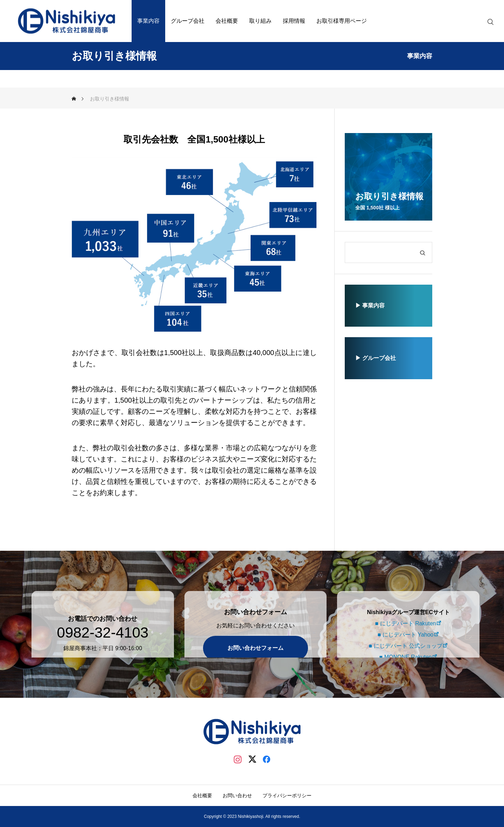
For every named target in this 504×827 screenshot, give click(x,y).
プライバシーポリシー (287, 795)
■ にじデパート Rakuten (404, 613)
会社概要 (227, 21)
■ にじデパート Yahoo (405, 624)
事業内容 (148, 21)
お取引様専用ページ (342, 21)
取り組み (260, 21)
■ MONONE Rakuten (404, 647)
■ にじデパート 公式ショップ (404, 635)
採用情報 (294, 21)
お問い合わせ (237, 795)
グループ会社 (188, 21)
